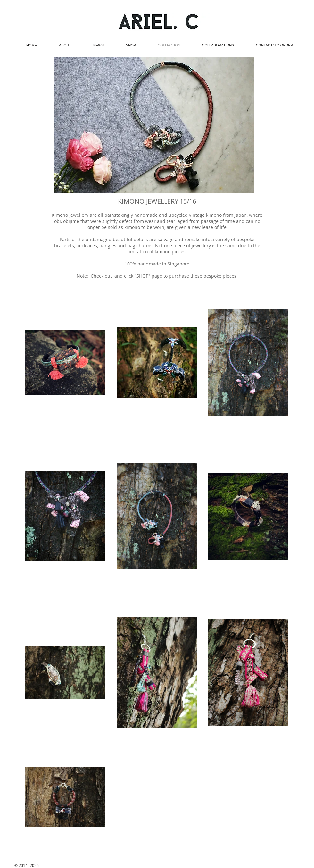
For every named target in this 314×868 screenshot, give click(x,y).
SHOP (142, 276)
